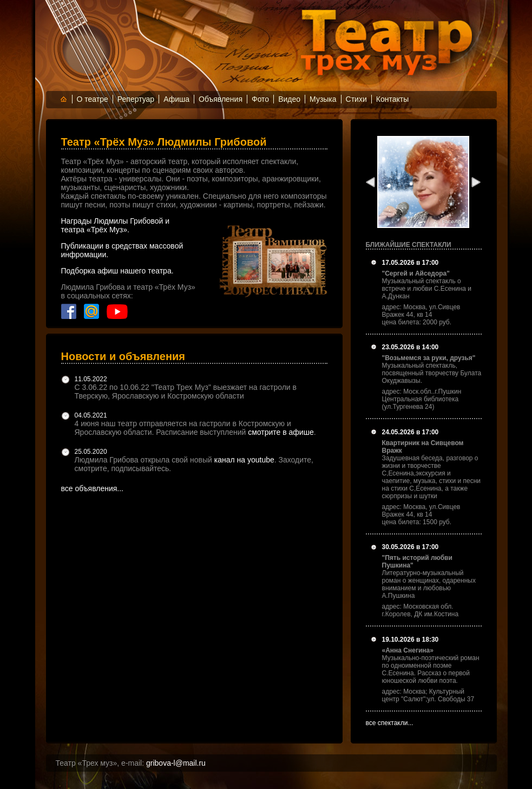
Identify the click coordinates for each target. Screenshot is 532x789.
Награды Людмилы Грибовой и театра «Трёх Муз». (116, 225)
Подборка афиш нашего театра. (117, 271)
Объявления (221, 99)
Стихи (356, 99)
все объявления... (93, 488)
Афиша (176, 99)
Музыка (323, 99)
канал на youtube (244, 460)
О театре (93, 99)
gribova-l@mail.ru (176, 763)
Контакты (392, 99)
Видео (289, 99)
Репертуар (136, 99)
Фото (260, 99)
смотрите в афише (281, 432)
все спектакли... (390, 723)
